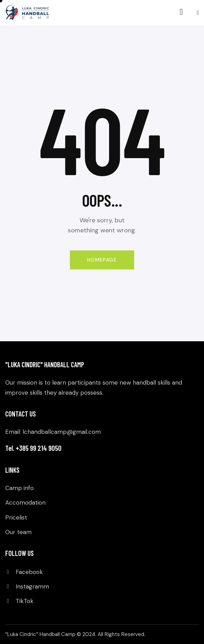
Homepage (102, 260)
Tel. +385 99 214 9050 (33, 448)
